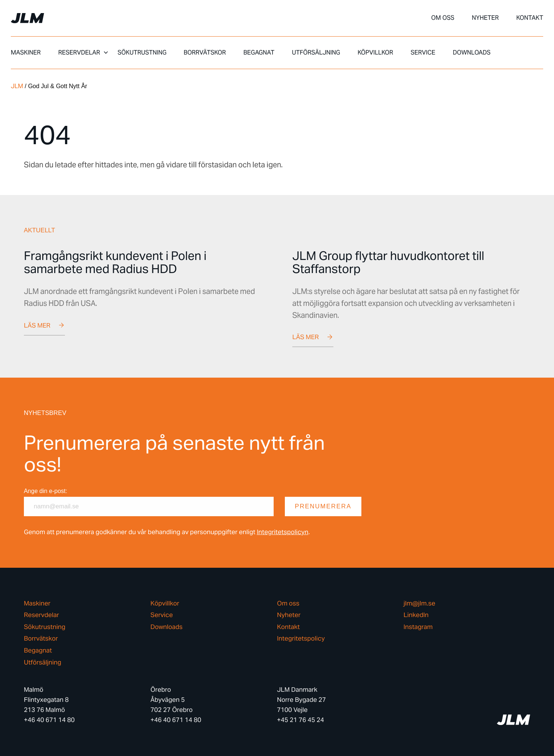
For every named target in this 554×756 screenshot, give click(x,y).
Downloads (472, 53)
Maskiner (26, 53)
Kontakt (530, 18)
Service (423, 53)
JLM (17, 86)
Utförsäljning (316, 53)
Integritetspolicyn (283, 532)
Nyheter (485, 18)
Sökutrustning (142, 53)
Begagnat (259, 53)
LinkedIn (416, 615)
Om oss (443, 18)
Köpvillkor (375, 53)
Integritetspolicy (301, 639)
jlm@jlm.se (419, 603)
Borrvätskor (205, 53)
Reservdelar (79, 53)
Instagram (418, 627)
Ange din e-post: (46, 491)
